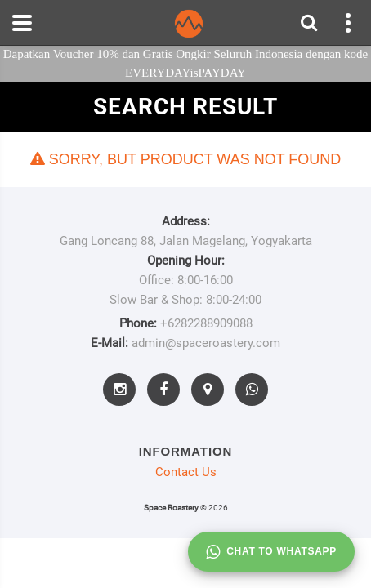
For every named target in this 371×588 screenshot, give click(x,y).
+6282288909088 (206, 323)
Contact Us (186, 472)
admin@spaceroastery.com (206, 343)
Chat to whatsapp (271, 552)
